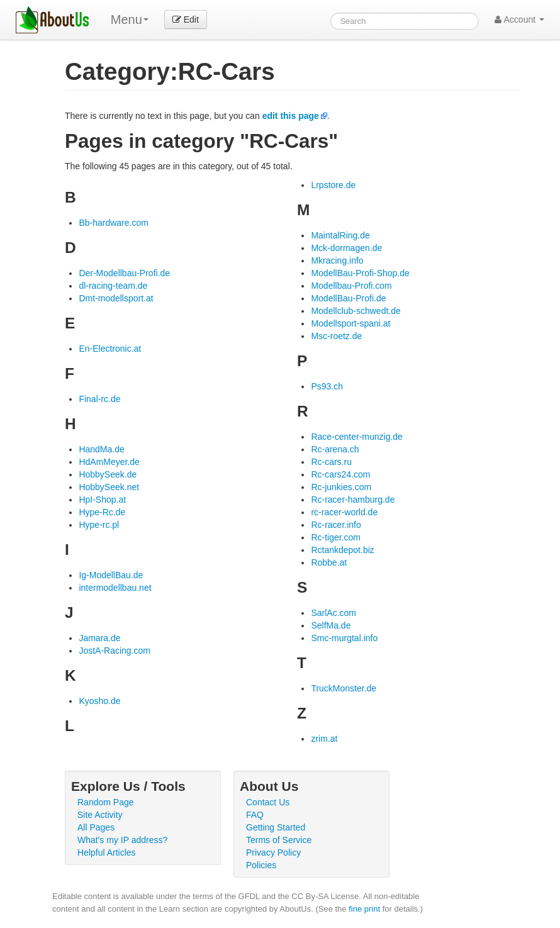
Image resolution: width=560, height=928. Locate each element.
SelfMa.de (331, 625)
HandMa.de (101, 449)
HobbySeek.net (109, 487)
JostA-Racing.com (115, 651)
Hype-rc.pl (99, 525)
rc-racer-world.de (344, 512)
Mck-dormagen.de (346, 248)
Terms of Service (279, 840)
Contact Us (268, 802)
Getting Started (276, 827)
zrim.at (324, 739)
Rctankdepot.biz (342, 550)
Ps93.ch (327, 386)
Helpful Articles (107, 853)
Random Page (106, 802)
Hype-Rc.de (102, 512)
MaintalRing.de (340, 235)
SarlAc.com (333, 613)
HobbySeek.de (108, 474)
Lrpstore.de (333, 185)
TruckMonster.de (344, 688)
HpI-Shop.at (102, 500)
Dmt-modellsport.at (116, 298)
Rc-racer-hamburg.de (353, 500)
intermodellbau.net (115, 588)
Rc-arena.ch (335, 449)
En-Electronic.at (110, 349)
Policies (261, 865)
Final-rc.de (99, 399)
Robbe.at (329, 562)
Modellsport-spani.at (350, 323)
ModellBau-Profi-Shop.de (360, 273)
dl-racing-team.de (113, 286)
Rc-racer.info (336, 525)
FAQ (255, 815)
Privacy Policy (273, 853)
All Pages (96, 827)
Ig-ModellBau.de (111, 575)
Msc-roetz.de (336, 336)
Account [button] (519, 20)
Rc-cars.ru (331, 462)
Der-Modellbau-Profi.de (124, 273)
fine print (364, 909)
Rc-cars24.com (340, 474)
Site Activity (100, 815)
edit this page (291, 116)
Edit (186, 20)
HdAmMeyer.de (109, 462)
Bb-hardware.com (114, 223)
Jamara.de (99, 638)
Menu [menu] (130, 20)
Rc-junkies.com (341, 487)
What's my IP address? (122, 840)
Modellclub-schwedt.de (356, 311)
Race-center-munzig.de (357, 437)
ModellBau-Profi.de (348, 298)
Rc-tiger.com (336, 537)
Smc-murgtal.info (344, 638)
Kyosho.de (99, 701)
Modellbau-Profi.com (351, 286)
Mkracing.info (337, 260)
